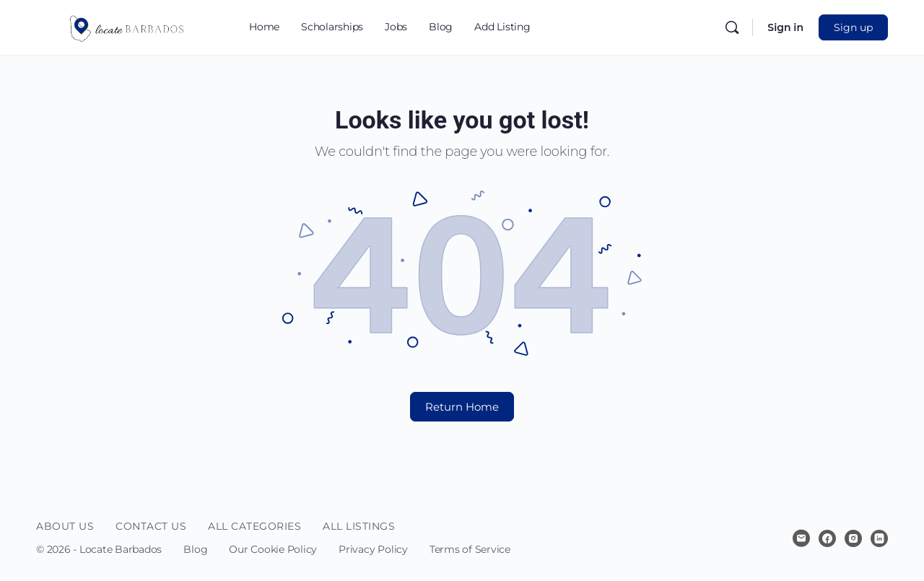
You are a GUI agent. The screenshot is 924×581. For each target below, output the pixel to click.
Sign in (785, 27)
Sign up (853, 27)
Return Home (462, 407)
